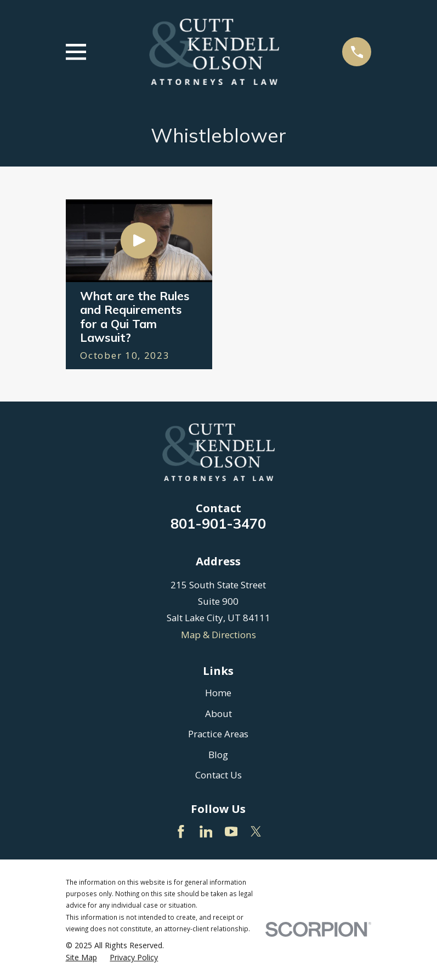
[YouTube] (231, 832)
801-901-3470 (218, 523)
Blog (218, 755)
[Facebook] (181, 832)
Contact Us (218, 775)
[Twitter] (256, 832)
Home (218, 693)
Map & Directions (218, 635)
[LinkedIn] (206, 832)
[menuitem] (81, 958)
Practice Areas (218, 734)
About (218, 713)
